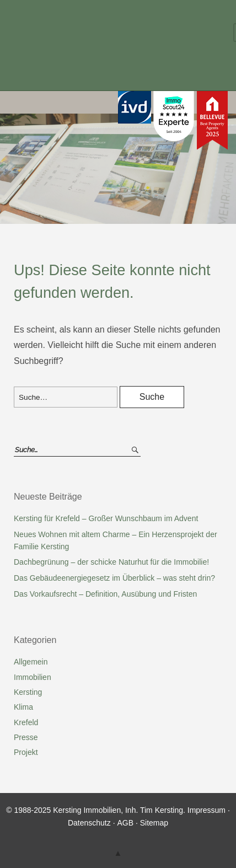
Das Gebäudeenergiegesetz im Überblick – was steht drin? (114, 578)
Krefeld (26, 722)
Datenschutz (89, 823)
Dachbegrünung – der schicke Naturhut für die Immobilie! (111, 562)
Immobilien (33, 677)
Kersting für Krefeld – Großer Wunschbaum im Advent (106, 518)
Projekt (26, 752)
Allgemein (31, 662)
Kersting (28, 692)
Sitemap (154, 823)
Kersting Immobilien (106, 35)
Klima (23, 707)
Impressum (206, 810)
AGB (125, 823)
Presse (26, 737)
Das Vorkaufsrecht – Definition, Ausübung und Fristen (105, 594)
